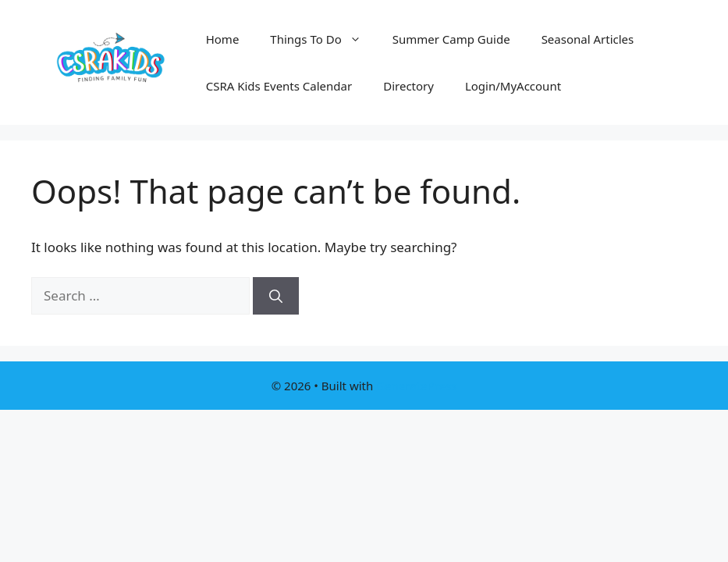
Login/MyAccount (513, 86)
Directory (408, 86)
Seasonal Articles (588, 39)
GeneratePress (416, 386)
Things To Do (323, 39)
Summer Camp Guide (451, 39)
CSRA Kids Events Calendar (279, 86)
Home (223, 39)
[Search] (276, 296)
